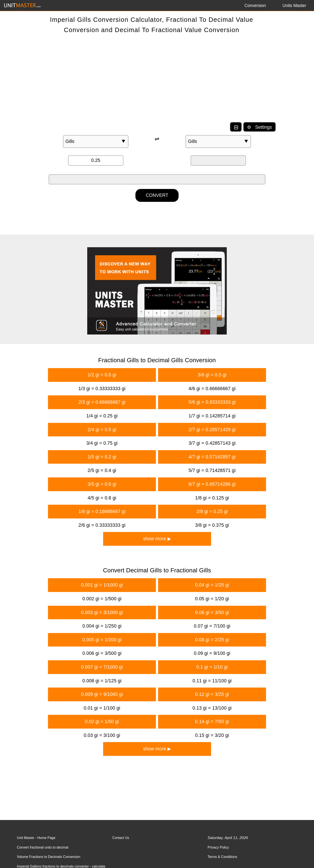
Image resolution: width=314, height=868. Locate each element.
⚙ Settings (259, 127)
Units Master (294, 5)
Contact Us (121, 838)
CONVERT (157, 195)
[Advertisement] (157, 80)
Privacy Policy (218, 847)
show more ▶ (157, 539)
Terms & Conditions (222, 857)
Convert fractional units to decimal (43, 847)
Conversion (255, 5)
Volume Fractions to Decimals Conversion (49, 857)
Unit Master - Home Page (36, 838)
